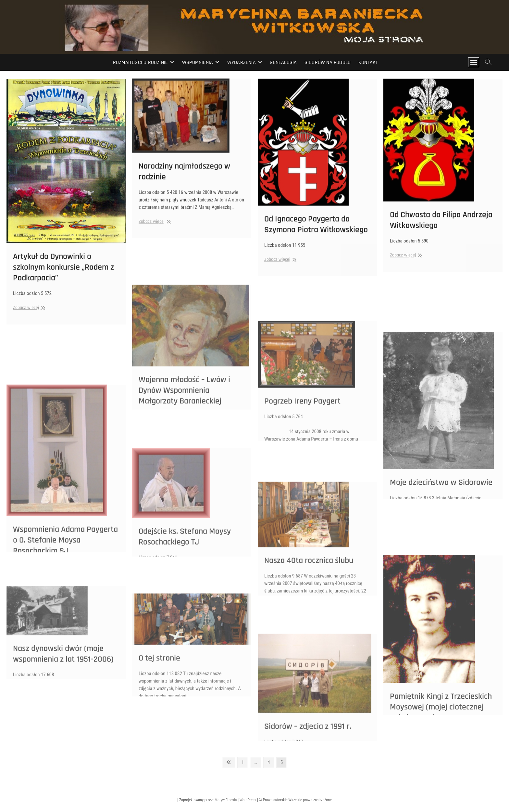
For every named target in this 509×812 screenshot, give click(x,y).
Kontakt (368, 62)
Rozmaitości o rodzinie (140, 62)
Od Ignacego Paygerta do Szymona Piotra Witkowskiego (316, 233)
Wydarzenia (242, 62)
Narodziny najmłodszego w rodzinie (184, 178)
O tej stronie (159, 694)
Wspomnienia (198, 62)
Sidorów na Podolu (328, 62)
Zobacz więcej (28, 319)
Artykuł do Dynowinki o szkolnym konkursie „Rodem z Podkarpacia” (63, 278)
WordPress (248, 800)
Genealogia (283, 62)
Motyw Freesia (226, 800)
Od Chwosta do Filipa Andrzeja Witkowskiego (441, 229)
